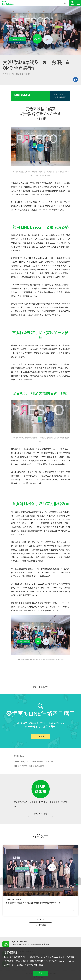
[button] (37, 920)
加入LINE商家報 (40, 814)
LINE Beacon (37, 762)
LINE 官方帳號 (21, 766)
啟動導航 (40, 736)
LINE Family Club (22, 762)
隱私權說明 (39, 965)
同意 (40, 973)
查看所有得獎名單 (40, 687)
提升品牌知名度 (52, 762)
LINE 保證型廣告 (37, 766)
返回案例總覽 (40, 925)
